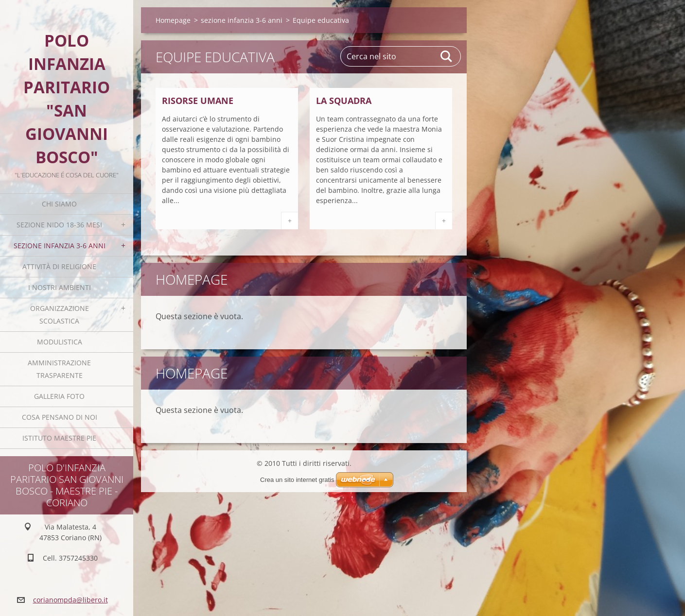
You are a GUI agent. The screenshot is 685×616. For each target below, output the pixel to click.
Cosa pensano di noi (60, 417)
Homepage (173, 20)
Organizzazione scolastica (60, 315)
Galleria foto (59, 396)
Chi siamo (59, 204)
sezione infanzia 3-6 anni (60, 246)
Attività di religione (59, 266)
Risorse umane (198, 101)
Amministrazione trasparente (59, 369)
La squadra (344, 101)
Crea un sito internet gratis (297, 480)
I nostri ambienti (60, 287)
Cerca (447, 56)
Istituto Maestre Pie (59, 438)
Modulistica (60, 342)
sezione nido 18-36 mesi (59, 225)
